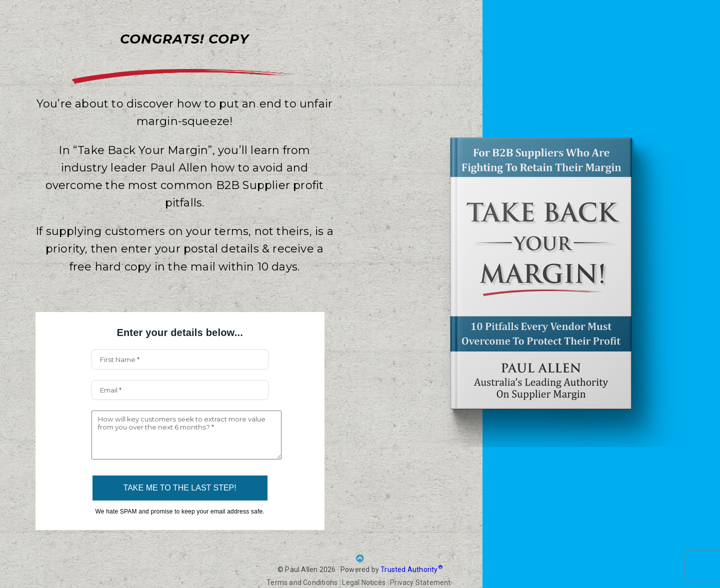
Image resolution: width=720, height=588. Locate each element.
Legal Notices (364, 582)
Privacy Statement (420, 582)
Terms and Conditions (302, 582)
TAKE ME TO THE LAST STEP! (180, 488)
